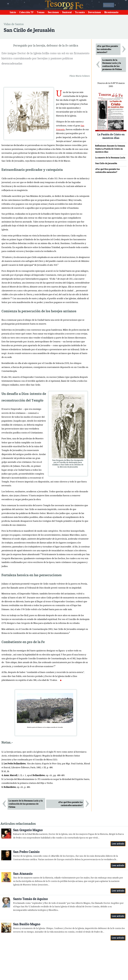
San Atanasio (23, 874)
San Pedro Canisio (26, 852)
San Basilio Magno (27, 924)
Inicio (13, 12)
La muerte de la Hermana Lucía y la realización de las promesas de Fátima (26, 804)
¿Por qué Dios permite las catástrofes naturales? (70, 804)
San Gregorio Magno (28, 830)
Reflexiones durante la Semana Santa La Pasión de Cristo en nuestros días (110, 149)
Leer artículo (118, 844)
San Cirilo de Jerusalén (106, 163)
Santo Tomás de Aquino (30, 899)
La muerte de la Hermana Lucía (110, 158)
